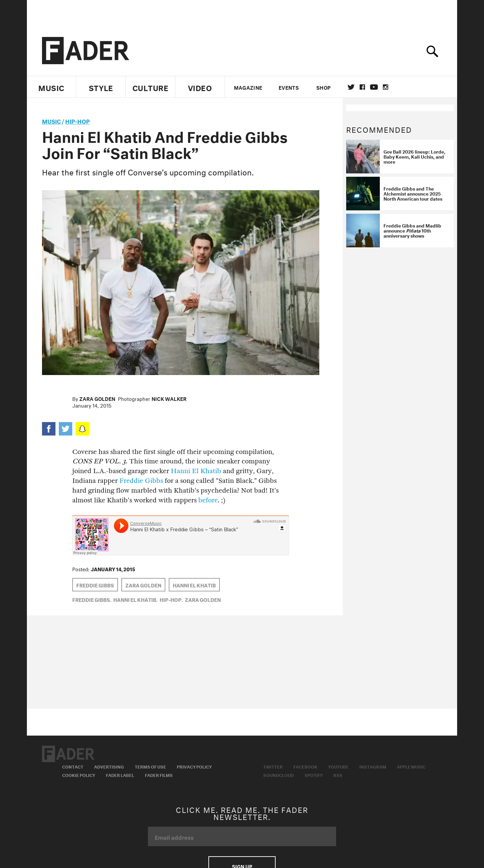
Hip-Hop (77, 120)
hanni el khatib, (135, 599)
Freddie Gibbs (141, 481)
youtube (374, 87)
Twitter (351, 87)
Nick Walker (169, 398)
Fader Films (159, 775)
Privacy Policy (194, 766)
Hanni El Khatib (196, 471)
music (51, 120)
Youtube (338, 766)
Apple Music (411, 766)
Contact (73, 766)
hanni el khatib (194, 585)
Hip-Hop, (171, 599)
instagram (386, 87)
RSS (338, 775)
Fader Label (120, 775)
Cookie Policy (79, 775)
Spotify (314, 775)
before (208, 500)
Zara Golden (97, 398)
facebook (362, 87)
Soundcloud (278, 775)
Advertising (109, 766)
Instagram (373, 766)
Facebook (305, 766)
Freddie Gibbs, (92, 599)
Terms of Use (150, 766)
